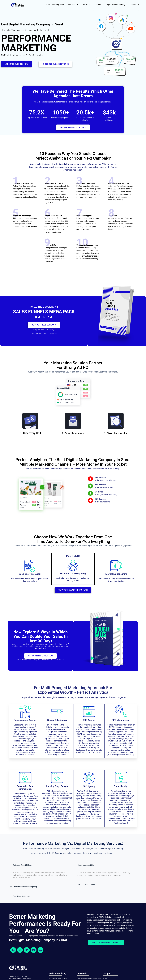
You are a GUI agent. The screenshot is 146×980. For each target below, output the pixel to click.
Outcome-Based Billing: (22, 867)
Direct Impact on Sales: (86, 886)
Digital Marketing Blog (116, 5)
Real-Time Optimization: (23, 898)
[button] (41, 867)
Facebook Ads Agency (25, 722)
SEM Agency (89, 722)
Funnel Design (121, 788)
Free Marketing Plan (55, 5)
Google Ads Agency (57, 722)
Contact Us (134, 5)
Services (73, 5)
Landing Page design (57, 788)
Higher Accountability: (86, 867)
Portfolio (86, 5)
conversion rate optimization (25, 790)
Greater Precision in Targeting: (25, 889)
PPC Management (121, 722)
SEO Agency (89, 788)
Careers (98, 5)
